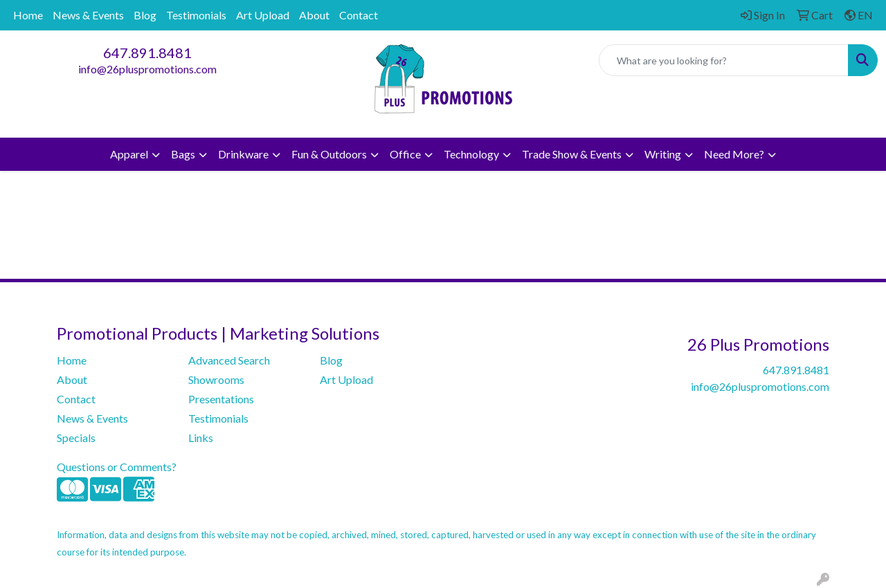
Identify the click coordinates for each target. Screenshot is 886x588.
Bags (183, 154)
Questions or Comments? (117, 467)
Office (405, 154)
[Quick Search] (724, 60)
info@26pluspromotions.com (147, 69)
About (314, 15)
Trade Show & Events (572, 154)
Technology (471, 154)
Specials (76, 438)
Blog (145, 15)
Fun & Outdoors (329, 154)
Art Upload (263, 15)
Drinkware (243, 154)
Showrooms (216, 379)
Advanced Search (229, 360)
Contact (359, 15)
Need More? (734, 154)
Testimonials (196, 15)
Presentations (221, 399)
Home (28, 15)
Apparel (129, 154)
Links (201, 438)
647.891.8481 (147, 53)
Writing (663, 154)
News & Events (88, 15)
